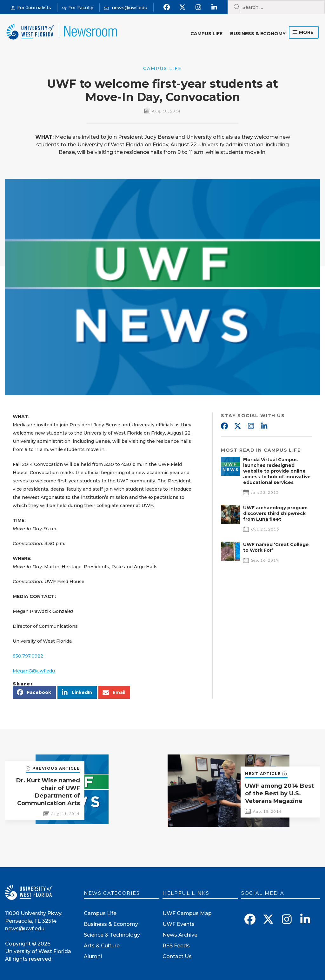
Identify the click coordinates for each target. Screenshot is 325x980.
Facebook (224, 426)
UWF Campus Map (187, 913)
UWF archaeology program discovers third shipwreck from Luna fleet (275, 513)
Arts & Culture (102, 946)
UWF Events (179, 924)
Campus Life (206, 34)
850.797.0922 (28, 656)
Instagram (251, 426)
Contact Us (177, 956)
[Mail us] (126, 8)
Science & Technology (112, 935)
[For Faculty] (78, 8)
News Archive (180, 935)
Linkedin (264, 426)
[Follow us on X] (183, 7)
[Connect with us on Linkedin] (214, 7)
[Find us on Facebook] (167, 7)
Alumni (93, 956)
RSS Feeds (176, 946)
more (306, 32)
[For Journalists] (31, 8)
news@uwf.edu (25, 929)
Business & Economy (258, 34)
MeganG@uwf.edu (34, 671)
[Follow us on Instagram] (199, 7)
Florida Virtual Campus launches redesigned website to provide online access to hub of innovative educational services (277, 471)
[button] (34, 692)
